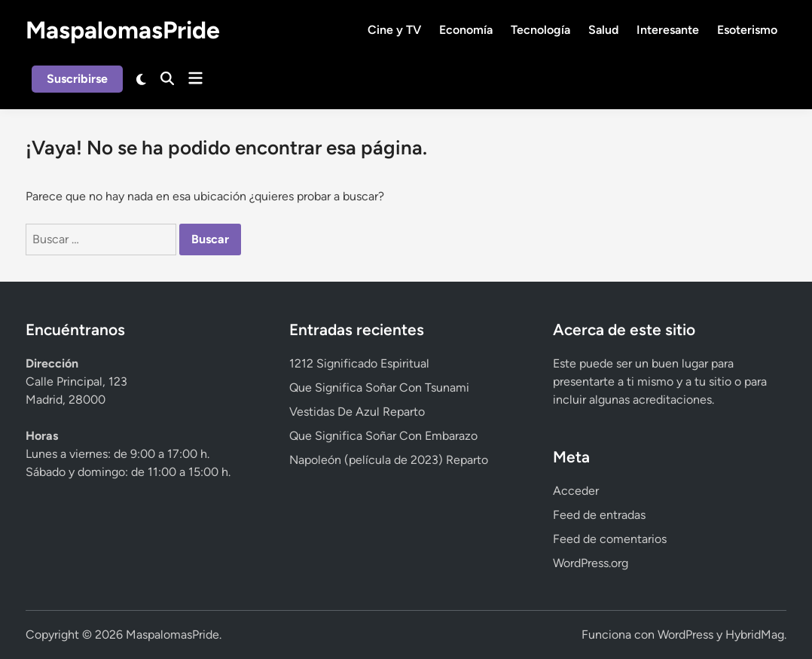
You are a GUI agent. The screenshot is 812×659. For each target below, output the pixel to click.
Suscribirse (77, 79)
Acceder (576, 491)
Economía (466, 30)
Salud (603, 30)
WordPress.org (591, 563)
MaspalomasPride (123, 30)
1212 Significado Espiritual (359, 363)
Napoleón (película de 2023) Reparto (389, 460)
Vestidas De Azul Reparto (357, 412)
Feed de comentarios (610, 539)
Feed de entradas (599, 515)
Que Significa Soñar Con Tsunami (379, 387)
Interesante (668, 30)
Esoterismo (747, 30)
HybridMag (755, 635)
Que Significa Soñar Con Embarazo (383, 436)
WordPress (685, 635)
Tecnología (540, 30)
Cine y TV (394, 30)
